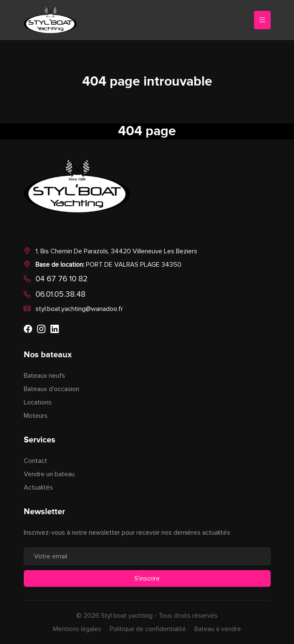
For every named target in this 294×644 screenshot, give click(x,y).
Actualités (38, 487)
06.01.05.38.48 (60, 294)
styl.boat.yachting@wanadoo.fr (79, 309)
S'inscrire (147, 578)
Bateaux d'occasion (52, 389)
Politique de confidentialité (148, 629)
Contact (35, 461)
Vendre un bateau (49, 474)
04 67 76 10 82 (62, 279)
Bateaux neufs (44, 376)
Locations (38, 402)
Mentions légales (77, 629)
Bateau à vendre (218, 629)
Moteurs (36, 416)
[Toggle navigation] (262, 20)
